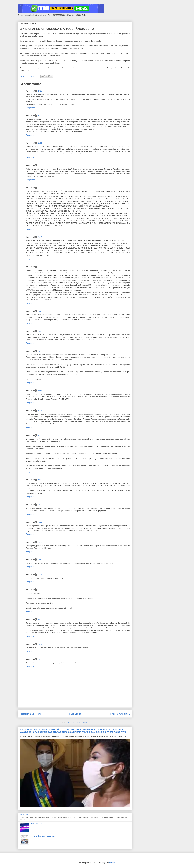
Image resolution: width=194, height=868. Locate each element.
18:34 (40, 331)
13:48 (40, 311)
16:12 (40, 590)
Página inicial (75, 714)
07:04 (40, 435)
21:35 (40, 165)
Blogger (112, 863)
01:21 (40, 411)
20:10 (40, 542)
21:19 (40, 116)
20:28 (40, 91)
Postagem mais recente (31, 714)
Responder (30, 108)
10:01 (40, 644)
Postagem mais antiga (119, 714)
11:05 (40, 188)
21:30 (40, 143)
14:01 (40, 575)
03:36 (40, 619)
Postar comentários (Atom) (78, 722)
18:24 (40, 522)
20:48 (40, 237)
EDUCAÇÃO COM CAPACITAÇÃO (44, 836)
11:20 (40, 267)
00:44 (40, 391)
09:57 (40, 480)
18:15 (40, 505)
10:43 (40, 560)
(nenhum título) (37, 824)
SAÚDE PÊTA (25, 815)
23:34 (40, 659)
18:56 (40, 351)
